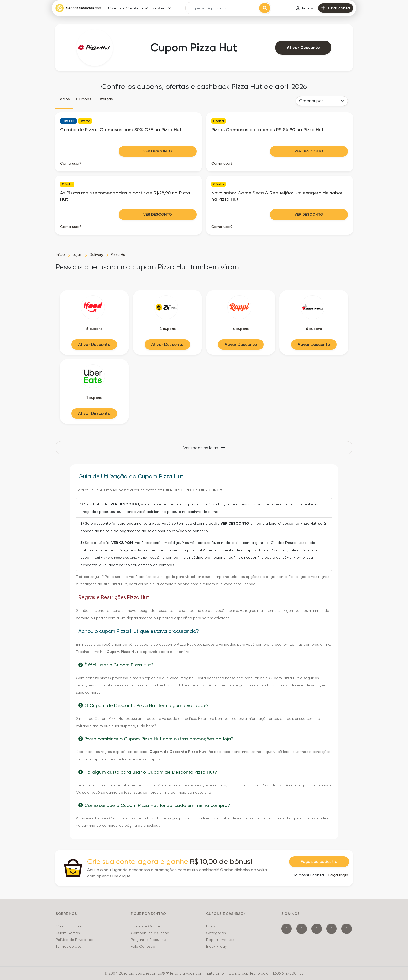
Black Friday (216, 946)
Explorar (160, 8)
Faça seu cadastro (319, 861)
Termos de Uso (69, 946)
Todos (64, 99)
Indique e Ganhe (145, 926)
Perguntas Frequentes (150, 940)
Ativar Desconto (303, 47)
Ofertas (105, 99)
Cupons (84, 99)
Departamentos (220, 940)
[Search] (223, 8)
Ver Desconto (158, 151)
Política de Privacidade (76, 940)
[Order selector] (322, 101)
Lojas (211, 926)
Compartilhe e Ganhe (150, 933)
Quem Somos (68, 933)
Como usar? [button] (71, 163)
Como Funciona (69, 926)
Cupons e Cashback (126, 8)
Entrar (305, 8)
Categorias (216, 933)
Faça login (338, 875)
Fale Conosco (143, 946)
